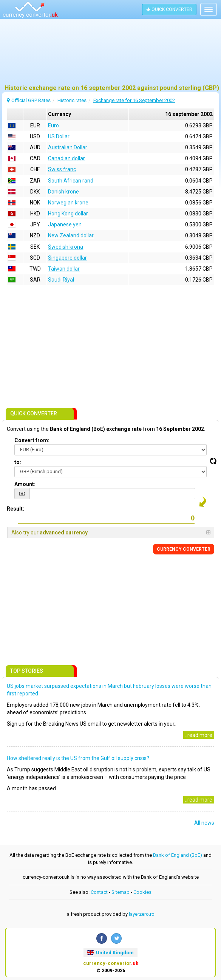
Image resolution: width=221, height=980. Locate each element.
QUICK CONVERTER (169, 9)
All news (204, 823)
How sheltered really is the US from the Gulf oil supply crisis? (78, 758)
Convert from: (32, 440)
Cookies (142, 892)
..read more (199, 735)
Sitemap (121, 892)
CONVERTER (184, 549)
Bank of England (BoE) (178, 855)
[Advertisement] (110, 55)
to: (18, 462)
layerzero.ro (142, 914)
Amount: (25, 484)
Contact (99, 892)
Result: (15, 509)
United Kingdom (110, 953)
